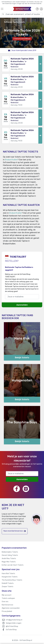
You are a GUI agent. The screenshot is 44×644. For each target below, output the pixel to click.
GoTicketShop (11, 630)
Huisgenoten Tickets (10, 577)
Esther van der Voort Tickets (13, 565)
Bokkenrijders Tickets (10, 552)
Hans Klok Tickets (8, 574)
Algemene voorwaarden (11, 608)
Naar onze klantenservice (15, 531)
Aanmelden (22, 305)
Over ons (5, 602)
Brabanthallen (11, 160)
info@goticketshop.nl (14, 620)
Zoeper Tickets (8, 587)
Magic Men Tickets (9, 562)
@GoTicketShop (12, 626)
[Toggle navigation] (6, 9)
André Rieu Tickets (9, 559)
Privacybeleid (7, 611)
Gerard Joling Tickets (10, 555)
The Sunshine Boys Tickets (12, 580)
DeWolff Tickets (8, 583)
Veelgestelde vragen (14, 623)
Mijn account (7, 595)
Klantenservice (7, 605)
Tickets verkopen (8, 598)
